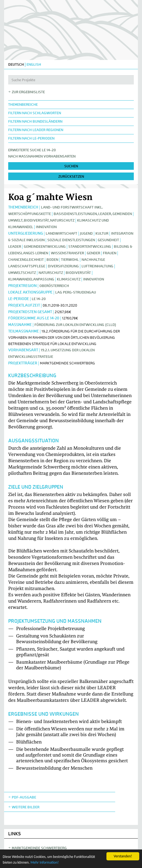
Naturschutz (51, 273)
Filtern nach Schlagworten (35, 113)
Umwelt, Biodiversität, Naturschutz (41, 220)
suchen (71, 166)
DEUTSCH (16, 64)
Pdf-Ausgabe (24, 797)
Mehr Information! (44, 862)
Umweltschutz (22, 273)
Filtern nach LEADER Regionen (36, 130)
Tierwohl (70, 260)
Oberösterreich (54, 286)
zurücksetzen (71, 176)
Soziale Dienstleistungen (71, 240)
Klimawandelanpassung (31, 279)
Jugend (86, 233)
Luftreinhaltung (97, 266)
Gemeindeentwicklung (45, 247)
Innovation (46, 227)
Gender (93, 253)
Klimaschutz (69, 279)
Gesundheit (108, 240)
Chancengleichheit (26, 260)
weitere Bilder (26, 807)
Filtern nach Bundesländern (35, 121)
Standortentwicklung (90, 247)
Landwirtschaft (61, 233)
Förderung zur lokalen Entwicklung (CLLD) (75, 325)
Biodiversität (78, 273)
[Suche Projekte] (71, 80)
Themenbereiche (23, 105)
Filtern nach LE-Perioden (31, 138)
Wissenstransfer (67, 253)
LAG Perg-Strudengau (76, 292)
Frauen (110, 253)
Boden (52, 260)
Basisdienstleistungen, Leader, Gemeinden (93, 214)
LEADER (15, 247)
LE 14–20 (39, 299)
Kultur (102, 233)
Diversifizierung (63, 266)
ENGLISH (34, 64)
